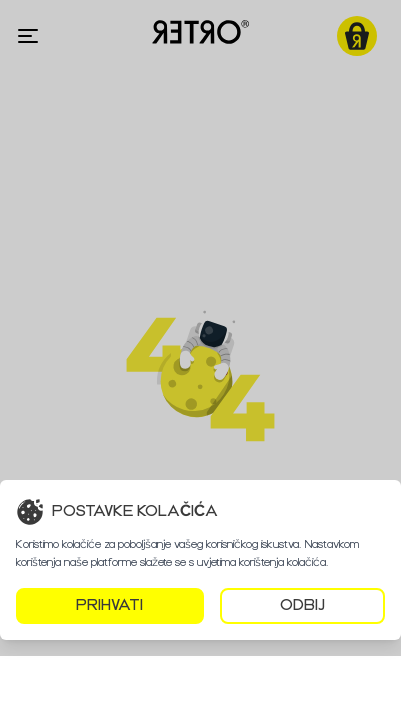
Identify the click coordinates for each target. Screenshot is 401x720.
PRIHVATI (109, 605)
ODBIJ (302, 605)
